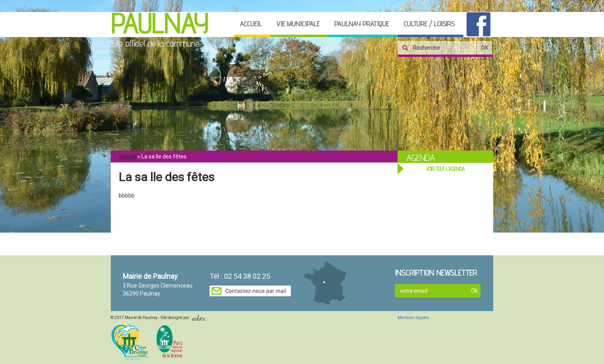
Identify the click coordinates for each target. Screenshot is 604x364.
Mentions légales (413, 318)
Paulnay (159, 23)
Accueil (251, 24)
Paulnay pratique (362, 24)
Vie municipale (298, 24)
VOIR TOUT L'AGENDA (445, 169)
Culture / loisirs (429, 24)
